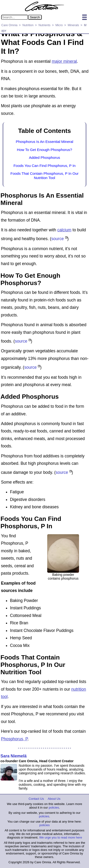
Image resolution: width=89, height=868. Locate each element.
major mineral (64, 61)
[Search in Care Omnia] (15, 17)
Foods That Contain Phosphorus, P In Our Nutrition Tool (44, 176)
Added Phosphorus (44, 158)
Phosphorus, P (14, 739)
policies (54, 807)
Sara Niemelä (14, 756)
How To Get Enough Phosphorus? (44, 150)
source (58, 239)
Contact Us (36, 799)
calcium (64, 230)
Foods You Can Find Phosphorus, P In (45, 166)
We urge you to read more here (61, 837)
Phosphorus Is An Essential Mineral (44, 142)
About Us (54, 799)
